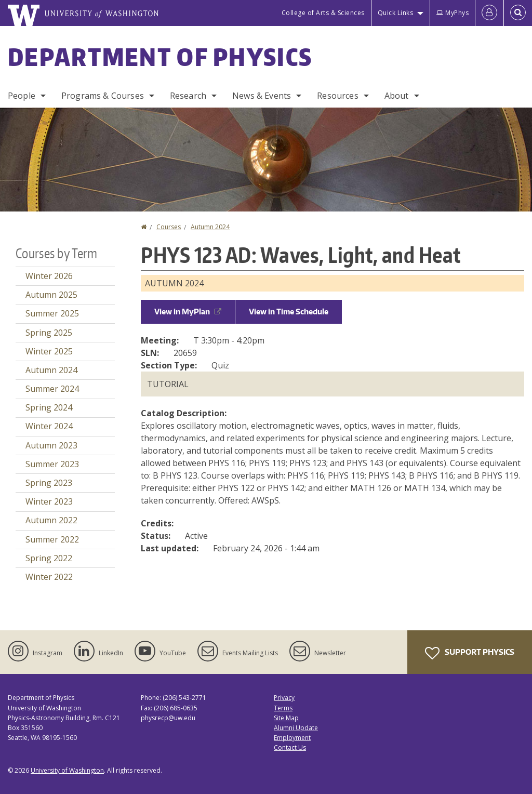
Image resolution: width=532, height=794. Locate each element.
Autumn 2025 (51, 295)
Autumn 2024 (210, 227)
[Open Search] (518, 13)
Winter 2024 (49, 426)
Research (188, 96)
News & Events (262, 96)
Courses (169, 227)
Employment (292, 738)
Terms (283, 708)
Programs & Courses (103, 96)
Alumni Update (296, 728)
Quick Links (396, 13)
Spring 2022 (49, 558)
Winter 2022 (49, 577)
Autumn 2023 (51, 445)
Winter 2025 (49, 351)
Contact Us (290, 747)
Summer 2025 (52, 313)
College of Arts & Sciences (323, 13)
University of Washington (67, 770)
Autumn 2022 (51, 520)
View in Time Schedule (289, 312)
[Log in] (489, 13)
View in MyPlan (188, 312)
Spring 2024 (49, 407)
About (397, 96)
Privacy (284, 698)
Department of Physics (160, 57)
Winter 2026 (49, 276)
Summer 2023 (52, 464)
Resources (337, 96)
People (22, 96)
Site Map (286, 718)
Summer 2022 (52, 539)
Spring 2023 (49, 483)
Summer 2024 (52, 389)
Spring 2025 (49, 333)
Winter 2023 (49, 501)
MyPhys (453, 13)
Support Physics (470, 653)
